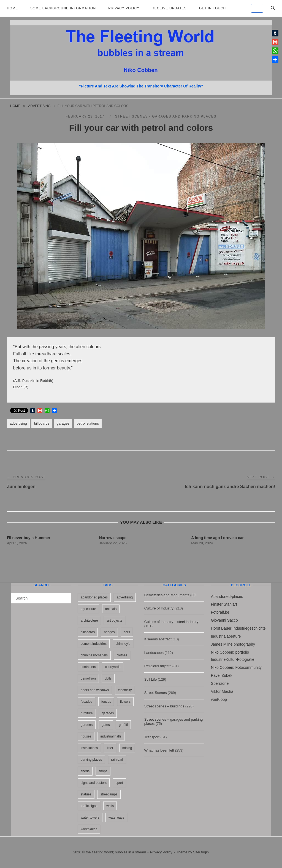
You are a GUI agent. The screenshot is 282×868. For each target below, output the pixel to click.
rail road (117, 760)
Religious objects (158, 666)
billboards (42, 423)
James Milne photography (233, 644)
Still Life (151, 679)
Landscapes (154, 653)
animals (111, 609)
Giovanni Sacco (224, 620)
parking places (91, 760)
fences (106, 702)
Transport (152, 737)
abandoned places (94, 597)
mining (127, 748)
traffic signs (89, 806)
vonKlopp (219, 699)
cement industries (94, 644)
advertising (39, 106)
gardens (87, 725)
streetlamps (109, 794)
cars (127, 632)
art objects (114, 621)
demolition (88, 678)
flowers (125, 702)
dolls (108, 678)
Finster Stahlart (224, 604)
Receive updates (169, 8)
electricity (125, 690)
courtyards (113, 667)
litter (110, 748)
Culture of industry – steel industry (171, 622)
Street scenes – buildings (164, 706)
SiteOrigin (201, 852)
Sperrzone (220, 683)
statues (86, 794)
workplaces (89, 829)
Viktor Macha (222, 691)
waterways (116, 818)
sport (119, 783)
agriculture (88, 609)
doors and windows (95, 690)
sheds (85, 771)
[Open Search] (273, 8)
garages (63, 423)
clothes (122, 655)
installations (89, 748)
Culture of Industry (159, 608)
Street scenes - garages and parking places (166, 116)
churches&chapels (94, 655)
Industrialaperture (226, 636)
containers (88, 667)
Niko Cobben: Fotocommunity (236, 667)
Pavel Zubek (222, 675)
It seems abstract (158, 639)
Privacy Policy (124, 8)
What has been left (159, 750)
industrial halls (111, 736)
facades (86, 702)
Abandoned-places (227, 597)
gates (106, 725)
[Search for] (41, 598)
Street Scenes (156, 693)
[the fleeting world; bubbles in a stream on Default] (257, 8)
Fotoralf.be (220, 612)
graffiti (123, 725)
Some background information (63, 8)
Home (12, 8)
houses (86, 736)
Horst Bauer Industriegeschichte (238, 628)
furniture (87, 713)
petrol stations (88, 423)
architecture (89, 621)
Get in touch (212, 8)
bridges (109, 632)
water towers (90, 818)
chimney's (123, 644)
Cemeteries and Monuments (167, 595)
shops (103, 771)
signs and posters (94, 783)
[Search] (65, 596)
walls (110, 806)
